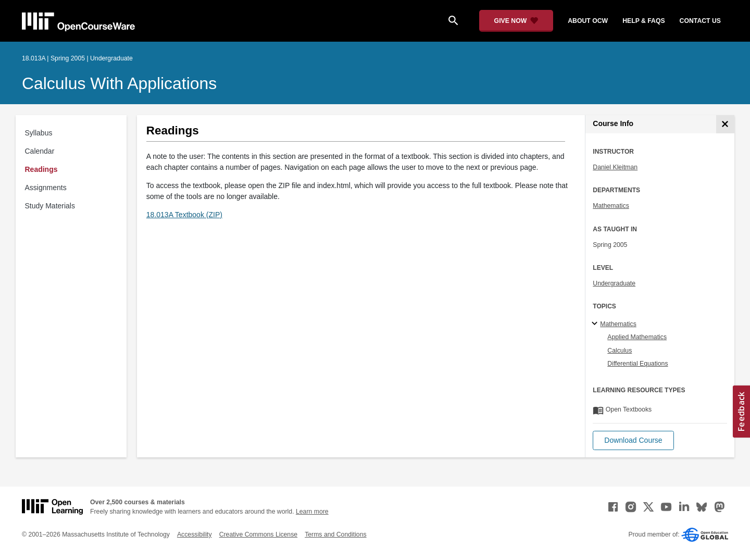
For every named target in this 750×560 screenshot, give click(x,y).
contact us (700, 21)
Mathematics (611, 206)
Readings (41, 169)
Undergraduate (614, 283)
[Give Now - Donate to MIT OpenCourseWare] (516, 21)
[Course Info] (725, 124)
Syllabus (39, 133)
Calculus (620, 351)
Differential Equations (637, 364)
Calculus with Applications (119, 83)
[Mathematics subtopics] (596, 324)
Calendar (40, 151)
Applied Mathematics (637, 337)
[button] (633, 440)
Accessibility (195, 534)
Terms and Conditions (335, 534)
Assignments (46, 188)
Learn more (312, 512)
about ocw (588, 21)
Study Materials (50, 206)
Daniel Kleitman (615, 167)
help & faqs (643, 21)
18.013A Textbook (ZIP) (184, 215)
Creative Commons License (258, 534)
